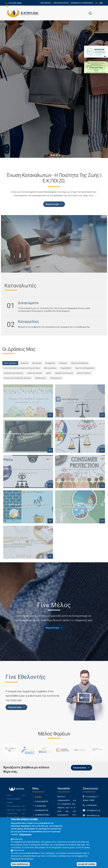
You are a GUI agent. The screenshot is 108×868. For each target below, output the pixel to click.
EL (97, 3)
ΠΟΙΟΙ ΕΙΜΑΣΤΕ (42, 801)
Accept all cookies (87, 864)
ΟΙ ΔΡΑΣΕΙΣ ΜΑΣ (42, 815)
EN (101, 3)
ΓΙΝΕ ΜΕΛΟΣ (46, 3)
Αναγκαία (18, 839)
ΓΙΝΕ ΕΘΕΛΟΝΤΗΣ (61, 3)
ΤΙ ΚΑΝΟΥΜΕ (40, 806)
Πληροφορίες (25, 834)
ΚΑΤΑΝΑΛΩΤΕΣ (42, 810)
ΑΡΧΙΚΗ (38, 797)
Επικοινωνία (80, 768)
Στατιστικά (18, 850)
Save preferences (20, 864)
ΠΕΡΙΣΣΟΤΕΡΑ (34, 122)
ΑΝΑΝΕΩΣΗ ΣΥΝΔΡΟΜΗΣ (82, 3)
